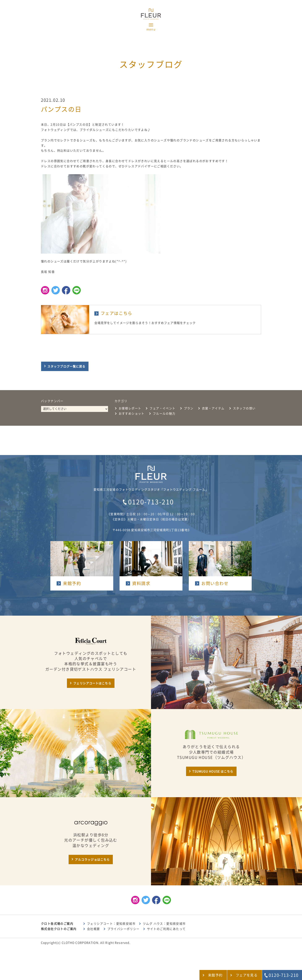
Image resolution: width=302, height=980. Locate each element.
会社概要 (94, 929)
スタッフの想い (244, 408)
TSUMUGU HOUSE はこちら (213, 771)
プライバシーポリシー (124, 929)
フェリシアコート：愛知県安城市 (111, 924)
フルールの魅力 (164, 414)
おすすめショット (132, 414)
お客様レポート (130, 408)
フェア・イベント (162, 408)
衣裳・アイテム (213, 408)
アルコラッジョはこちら (92, 860)
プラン (189, 408)
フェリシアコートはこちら (92, 683)
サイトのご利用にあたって (166, 929)
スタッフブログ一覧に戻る (66, 366)
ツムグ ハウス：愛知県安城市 (164, 924)
